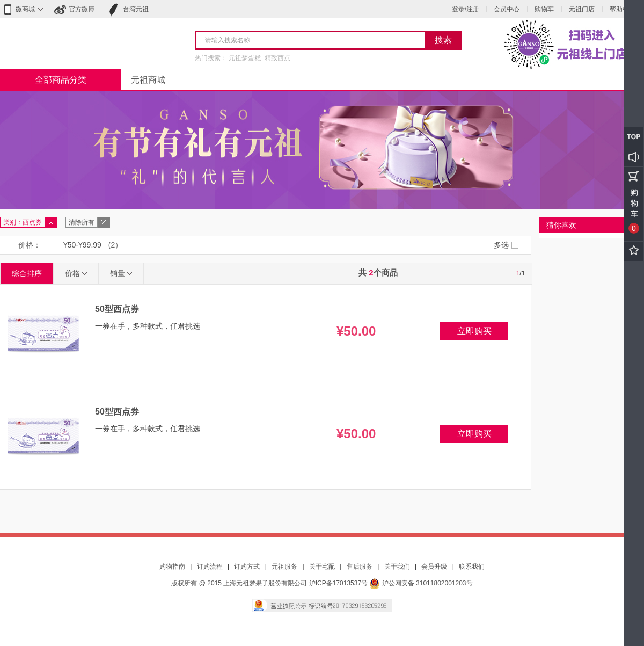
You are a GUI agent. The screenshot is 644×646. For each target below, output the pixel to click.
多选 (501, 245)
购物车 (544, 9)
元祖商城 (148, 80)
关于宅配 (322, 567)
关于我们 (397, 567)
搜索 (443, 40)
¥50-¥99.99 (82, 245)
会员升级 (434, 567)
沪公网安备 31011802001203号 (421, 583)
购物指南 (172, 567)
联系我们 (472, 567)
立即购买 (474, 331)
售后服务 (360, 567)
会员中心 (507, 9)
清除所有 (82, 222)
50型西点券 (117, 309)
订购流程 (210, 567)
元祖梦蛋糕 (245, 58)
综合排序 (27, 273)
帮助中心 (623, 9)
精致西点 (277, 58)
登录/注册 (466, 9)
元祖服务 (284, 567)
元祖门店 (582, 9)
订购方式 (247, 567)
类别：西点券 (23, 222)
